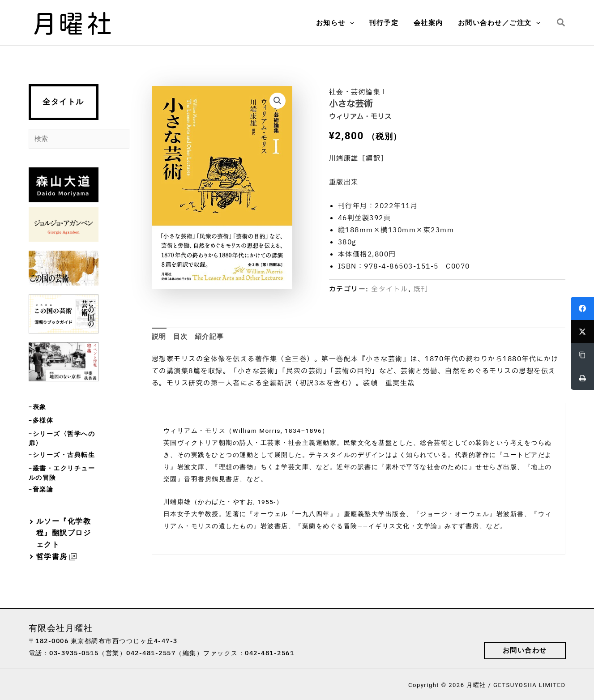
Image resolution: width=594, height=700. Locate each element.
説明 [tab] (159, 337)
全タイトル (63, 102)
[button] (340, 23)
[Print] (582, 378)
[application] (355, 23)
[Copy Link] (582, 355)
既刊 (421, 289)
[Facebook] (582, 308)
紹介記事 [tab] (209, 337)
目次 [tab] (181, 337)
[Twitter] (582, 332)
